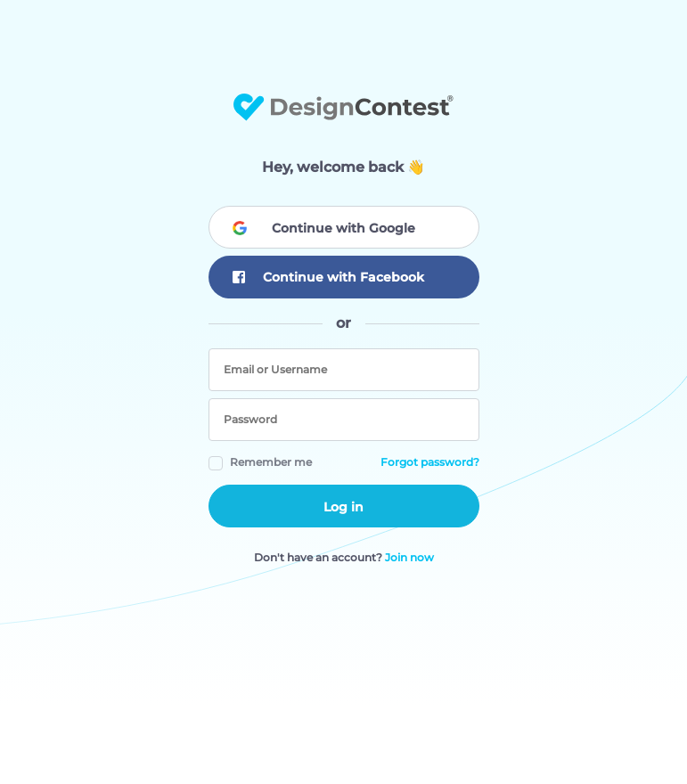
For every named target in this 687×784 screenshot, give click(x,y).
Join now (409, 557)
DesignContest (343, 107)
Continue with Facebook (329, 278)
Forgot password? (430, 462)
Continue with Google (343, 228)
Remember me (271, 462)
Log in (343, 507)
